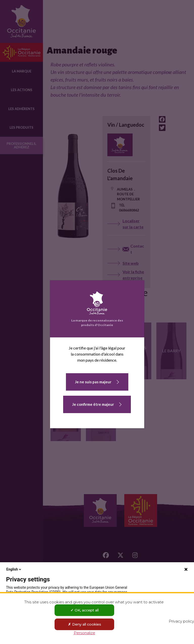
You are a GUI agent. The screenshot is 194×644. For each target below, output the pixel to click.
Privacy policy (181, 621)
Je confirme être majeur (93, 404)
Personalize (84, 633)
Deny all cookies (84, 624)
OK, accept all (84, 610)
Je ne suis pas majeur (93, 382)
